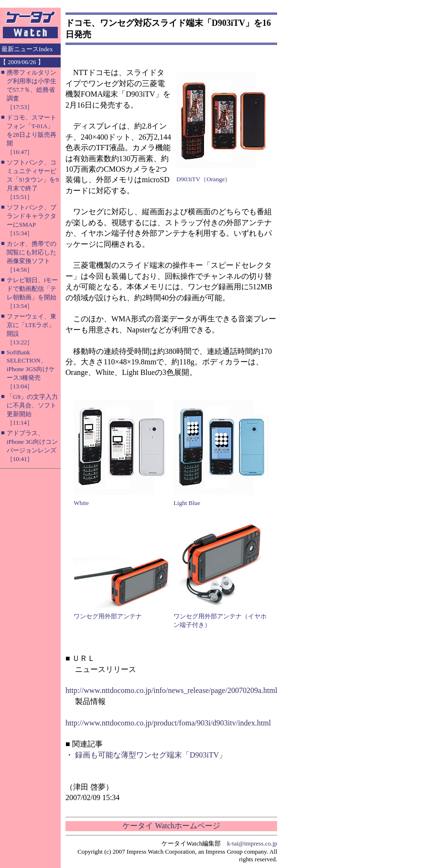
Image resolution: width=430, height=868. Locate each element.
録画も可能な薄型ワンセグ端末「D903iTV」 (151, 755)
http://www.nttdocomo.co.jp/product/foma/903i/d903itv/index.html (168, 723)
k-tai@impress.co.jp (252, 843)
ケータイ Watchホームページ (171, 826)
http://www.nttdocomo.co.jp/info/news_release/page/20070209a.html (171, 690)
